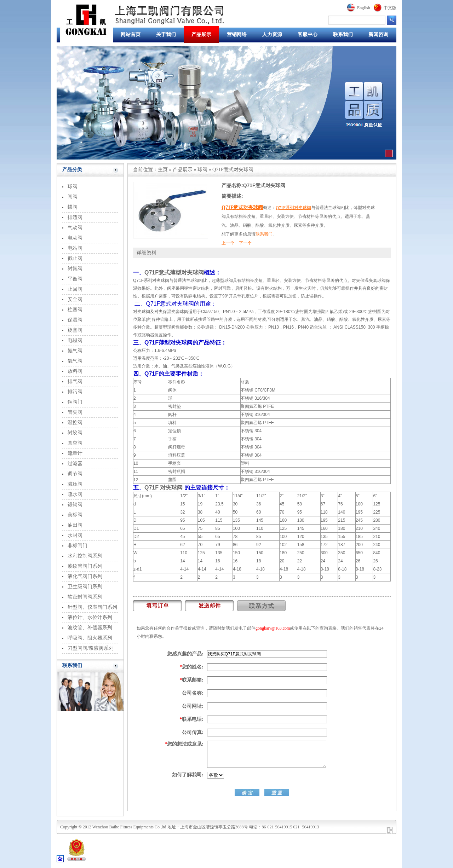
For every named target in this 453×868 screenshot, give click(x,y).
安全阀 (75, 299)
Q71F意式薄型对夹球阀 (174, 273)
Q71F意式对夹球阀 (242, 207)
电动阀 (75, 238)
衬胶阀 (75, 433)
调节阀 (75, 474)
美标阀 (75, 515)
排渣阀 (75, 217)
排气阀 (75, 381)
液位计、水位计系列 (90, 617)
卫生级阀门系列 (85, 587)
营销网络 (237, 34)
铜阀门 (75, 402)
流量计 (75, 453)
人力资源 (272, 34)
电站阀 (75, 248)
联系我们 (343, 34)
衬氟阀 (75, 269)
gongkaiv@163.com (273, 628)
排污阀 (75, 392)
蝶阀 (73, 207)
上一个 (228, 243)
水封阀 (75, 535)
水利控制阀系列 (85, 556)
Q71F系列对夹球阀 (293, 208)
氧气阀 (75, 361)
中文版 (390, 8)
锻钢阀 (75, 505)
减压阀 (75, 484)
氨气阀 (75, 351)
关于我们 (166, 34)
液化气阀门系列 (85, 576)
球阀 (73, 187)
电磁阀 (75, 340)
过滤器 (75, 464)
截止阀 (75, 258)
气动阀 (75, 228)
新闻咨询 (378, 34)
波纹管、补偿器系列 (90, 628)
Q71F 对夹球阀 (164, 488)
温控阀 (75, 423)
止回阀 (75, 289)
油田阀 (75, 525)
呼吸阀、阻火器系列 (90, 638)
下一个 (245, 243)
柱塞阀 (75, 310)
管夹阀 (75, 412)
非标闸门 (78, 546)
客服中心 (308, 34)
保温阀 (75, 320)
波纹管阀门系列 (85, 566)
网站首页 (131, 34)
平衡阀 (75, 279)
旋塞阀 (75, 330)
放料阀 (75, 371)
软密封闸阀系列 (85, 597)
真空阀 (75, 443)
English (364, 8)
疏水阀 (75, 494)
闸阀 (73, 197)
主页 (163, 170)
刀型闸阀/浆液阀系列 (91, 648)
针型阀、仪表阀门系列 (92, 607)
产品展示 (201, 34)
